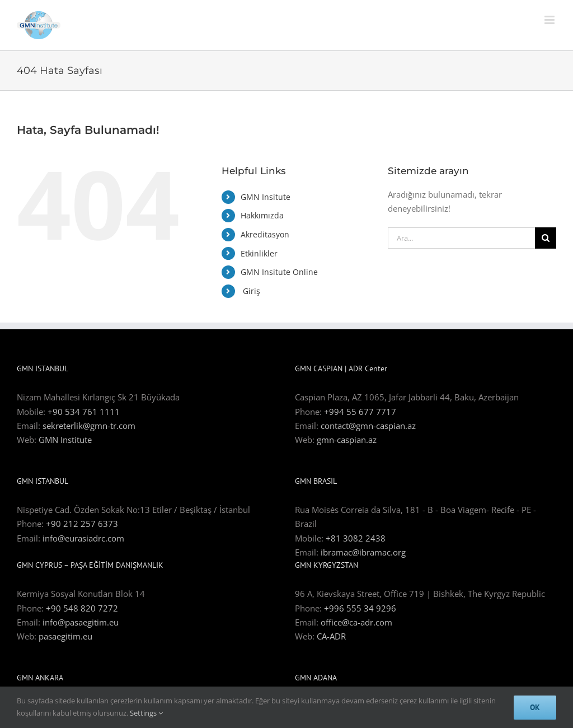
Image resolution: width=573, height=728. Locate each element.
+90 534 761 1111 (84, 412)
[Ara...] (461, 238)
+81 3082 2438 (356, 538)
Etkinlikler (259, 253)
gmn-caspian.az (347, 440)
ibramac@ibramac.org (363, 552)
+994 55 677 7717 (360, 412)
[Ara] (546, 238)
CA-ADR (331, 636)
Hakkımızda (262, 215)
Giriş (250, 291)
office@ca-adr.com (356, 622)
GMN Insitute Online (279, 272)
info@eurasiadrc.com (83, 538)
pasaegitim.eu (65, 636)
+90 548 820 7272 (82, 608)
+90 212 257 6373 (82, 524)
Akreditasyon (265, 234)
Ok (535, 707)
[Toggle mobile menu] (550, 20)
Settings (146, 713)
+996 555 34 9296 (360, 608)
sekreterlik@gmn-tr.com (89, 426)
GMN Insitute (266, 197)
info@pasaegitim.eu (81, 622)
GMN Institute (65, 440)
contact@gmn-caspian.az (368, 426)
